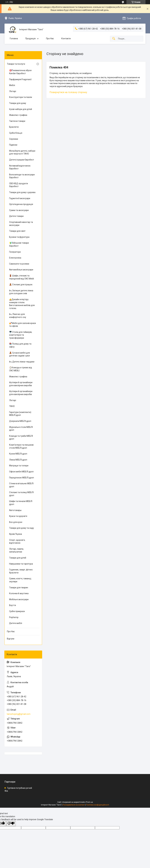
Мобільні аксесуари (19, 599)
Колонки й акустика (19, 593)
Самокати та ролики (19, 264)
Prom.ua (89, 802)
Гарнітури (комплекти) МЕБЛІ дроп (20, 414)
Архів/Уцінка (16, 534)
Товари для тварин (19, 588)
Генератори (15, 252)
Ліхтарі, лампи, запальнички (16, 550)
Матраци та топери (19, 466)
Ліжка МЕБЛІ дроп (18, 460)
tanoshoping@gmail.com (19, 714)
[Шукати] (114, 39)
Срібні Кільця (16, 133)
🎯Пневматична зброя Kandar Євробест (20, 72)
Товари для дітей (18, 558)
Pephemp (14, 617)
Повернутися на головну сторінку (68, 92)
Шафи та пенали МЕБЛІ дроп (21, 503)
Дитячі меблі (16, 623)
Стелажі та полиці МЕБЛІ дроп (21, 494)
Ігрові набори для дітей (21, 109)
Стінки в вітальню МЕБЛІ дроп (21, 485)
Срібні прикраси (17, 611)
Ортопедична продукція (21, 204)
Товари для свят (17, 231)
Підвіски (13, 145)
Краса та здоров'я (18, 516)
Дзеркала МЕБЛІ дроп (20, 421)
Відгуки (11, 639)
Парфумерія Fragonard (20, 79)
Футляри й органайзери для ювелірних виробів (21, 384)
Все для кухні (16, 522)
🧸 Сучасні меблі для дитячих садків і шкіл (19, 354)
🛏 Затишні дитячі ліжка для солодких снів (21, 292)
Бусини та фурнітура (19, 237)
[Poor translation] (11, 824)
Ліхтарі (13, 91)
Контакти (66, 38)
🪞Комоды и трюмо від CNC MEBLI (21, 369)
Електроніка (15, 258)
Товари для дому (18, 103)
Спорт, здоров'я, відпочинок (17, 542)
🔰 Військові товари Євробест (19, 244)
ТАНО (12, 406)
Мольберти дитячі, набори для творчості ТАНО (22, 152)
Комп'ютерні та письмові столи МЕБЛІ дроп (21, 446)
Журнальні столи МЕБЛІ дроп (21, 429)
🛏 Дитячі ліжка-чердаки (22, 362)
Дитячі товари (16, 216)
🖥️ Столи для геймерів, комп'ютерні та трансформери (21, 335)
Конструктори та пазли (21, 97)
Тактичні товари (17, 121)
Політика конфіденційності (98, 805)
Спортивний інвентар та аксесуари (21, 224)
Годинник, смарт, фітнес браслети (21, 571)
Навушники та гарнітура (21, 564)
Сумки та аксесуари (19, 210)
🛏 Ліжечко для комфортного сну (18, 316)
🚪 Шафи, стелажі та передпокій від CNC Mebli (22, 277)
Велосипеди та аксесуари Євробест (22, 176)
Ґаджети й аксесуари (20, 198)
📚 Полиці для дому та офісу (20, 345)
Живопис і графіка (18, 115)
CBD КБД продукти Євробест (19, 185)
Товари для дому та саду (22, 528)
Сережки (14, 139)
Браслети (14, 127)
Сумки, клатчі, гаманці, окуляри (20, 580)
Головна (14, 38)
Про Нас (50, 38)
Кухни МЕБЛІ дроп (18, 454)
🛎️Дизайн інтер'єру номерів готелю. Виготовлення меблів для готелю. (22, 304)
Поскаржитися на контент (74, 805)
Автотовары (15, 510)
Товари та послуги (16, 64)
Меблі (12, 85)
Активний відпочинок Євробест (20, 167)
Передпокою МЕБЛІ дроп (22, 478)
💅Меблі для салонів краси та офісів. (22, 325)
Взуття (13, 605)
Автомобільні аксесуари (21, 270)
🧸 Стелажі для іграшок (21, 285)
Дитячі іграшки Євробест (22, 160)
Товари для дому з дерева (22, 192)
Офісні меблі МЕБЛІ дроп (21, 472)
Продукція (30, 38)
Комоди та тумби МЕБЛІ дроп (21, 437)
